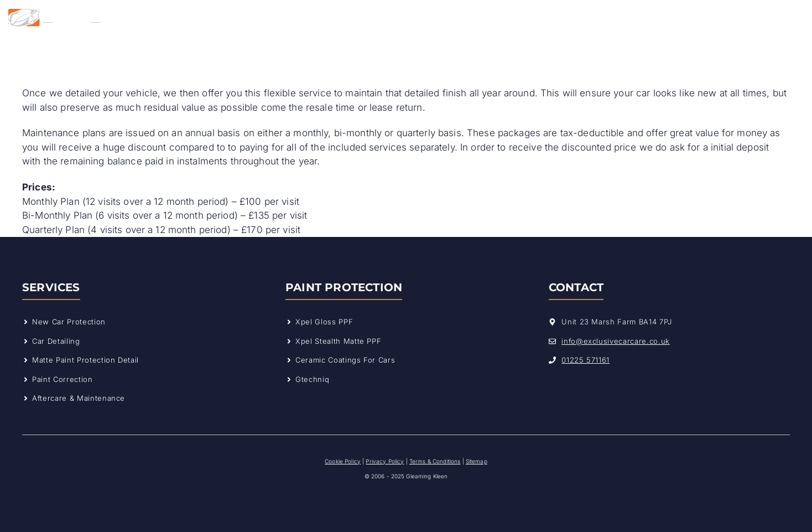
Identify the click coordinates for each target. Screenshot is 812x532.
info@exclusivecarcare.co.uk (616, 341)
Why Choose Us (373, 18)
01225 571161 (585, 360)
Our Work (459, 18)
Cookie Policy (343, 461)
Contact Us (525, 18)
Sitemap (477, 461)
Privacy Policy (385, 461)
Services (291, 18)
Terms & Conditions (435, 461)
